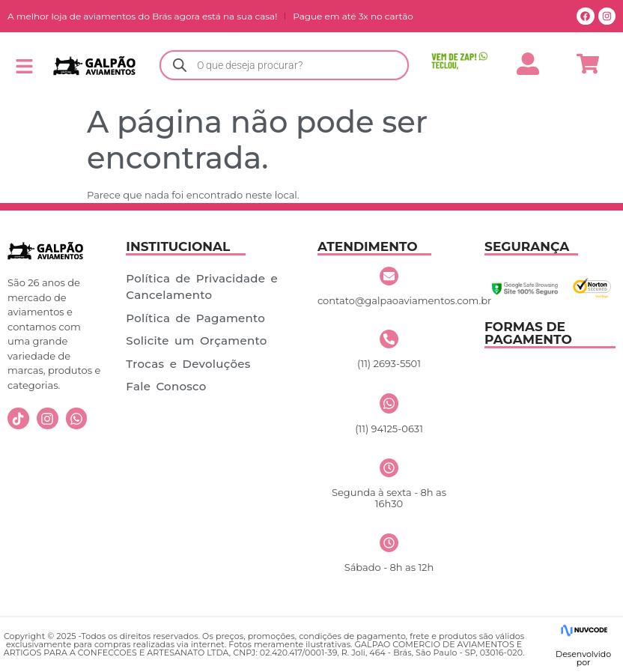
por (584, 662)
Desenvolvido (583, 654)
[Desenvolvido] (584, 630)
